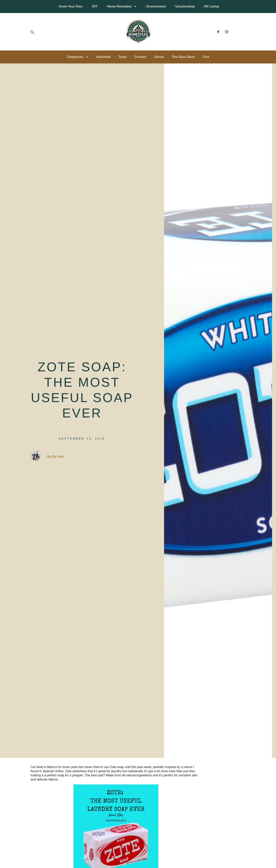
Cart (206, 57)
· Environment (155, 6)
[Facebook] (218, 32)
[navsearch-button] (32, 33)
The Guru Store (183, 57)
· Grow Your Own (70, 6)
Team (123, 57)
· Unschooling (184, 6)
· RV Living (211, 6)
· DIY (94, 6)
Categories (78, 57)
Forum (159, 57)
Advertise (104, 57)
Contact (140, 57)
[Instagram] (227, 32)
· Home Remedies (121, 7)
